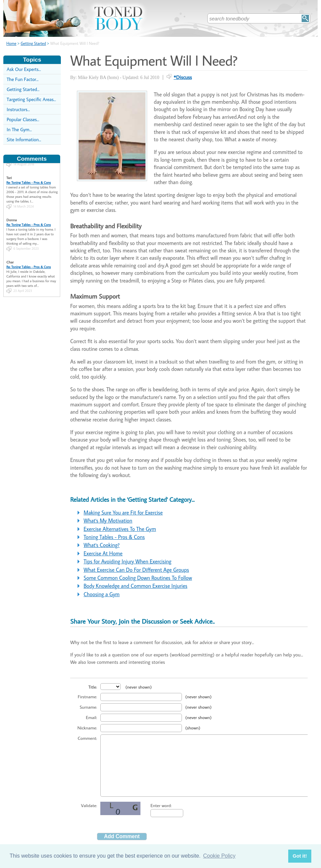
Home (11, 43)
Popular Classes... (23, 119)
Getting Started (33, 43)
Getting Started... (23, 89)
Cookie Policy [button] (219, 856)
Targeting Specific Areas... (31, 99)
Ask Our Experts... (24, 69)
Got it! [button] (300, 856)
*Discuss (183, 77)
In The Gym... (19, 129)
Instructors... (18, 109)
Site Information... (24, 139)
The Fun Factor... (23, 79)
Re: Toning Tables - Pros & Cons (29, 178)
